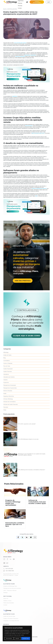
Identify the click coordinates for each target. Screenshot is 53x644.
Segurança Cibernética (9, 396)
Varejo (5, 410)
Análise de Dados (7, 355)
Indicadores (6, 374)
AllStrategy (6, 352)
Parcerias (20, 6)
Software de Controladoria (9, 402)
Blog (4, 358)
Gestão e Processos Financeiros (11, 619)
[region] (17, 634)
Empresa (20, 3)
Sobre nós (6, 599)
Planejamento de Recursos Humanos (12, 588)
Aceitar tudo (26, 638)
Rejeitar (17, 638)
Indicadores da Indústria (9, 377)
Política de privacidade (9, 603)
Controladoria (6, 361)
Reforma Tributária (8, 391)
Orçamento (6, 383)
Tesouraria (6, 407)
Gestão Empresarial (8, 369)
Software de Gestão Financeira (10, 404)
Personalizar (9, 638)
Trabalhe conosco (7, 601)
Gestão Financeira (8, 372)
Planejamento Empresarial (10, 385)
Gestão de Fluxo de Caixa (9, 616)
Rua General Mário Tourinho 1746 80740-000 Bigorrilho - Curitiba (11, 575)
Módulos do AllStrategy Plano (10, 586)
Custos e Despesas (8, 363)
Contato (20, 8)
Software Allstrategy (8, 399)
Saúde (5, 393)
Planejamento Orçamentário (10, 388)
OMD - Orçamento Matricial (10, 590)
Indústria (5, 380)
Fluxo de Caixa (7, 366)
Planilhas (5, 593)
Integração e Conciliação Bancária (11, 621)
